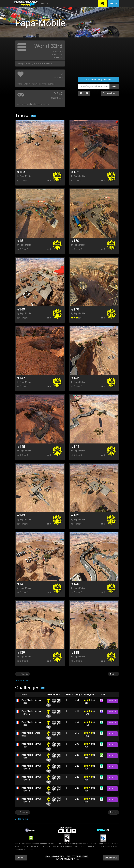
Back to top (21, 681)
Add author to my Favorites (99, 79)
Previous (23, 674)
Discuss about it (110, 93)
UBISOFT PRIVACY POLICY (67, 859)
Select (114, 86)
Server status (111, 858)
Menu (44, 4)
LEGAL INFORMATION (55, 856)
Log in (114, 4)
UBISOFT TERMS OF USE (77, 856)
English (21, 858)
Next (114, 674)
